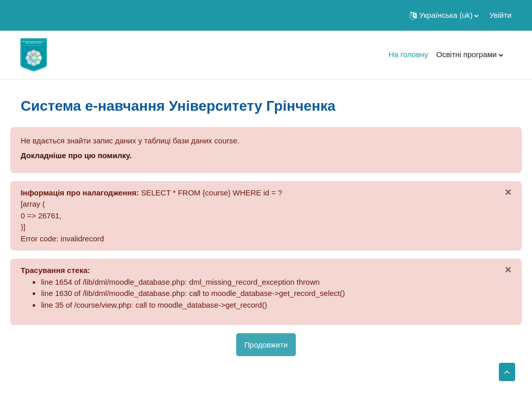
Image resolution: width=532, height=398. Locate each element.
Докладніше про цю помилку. (76, 155)
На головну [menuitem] (409, 54)
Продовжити (266, 345)
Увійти (500, 15)
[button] (444, 15)
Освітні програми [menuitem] (466, 54)
